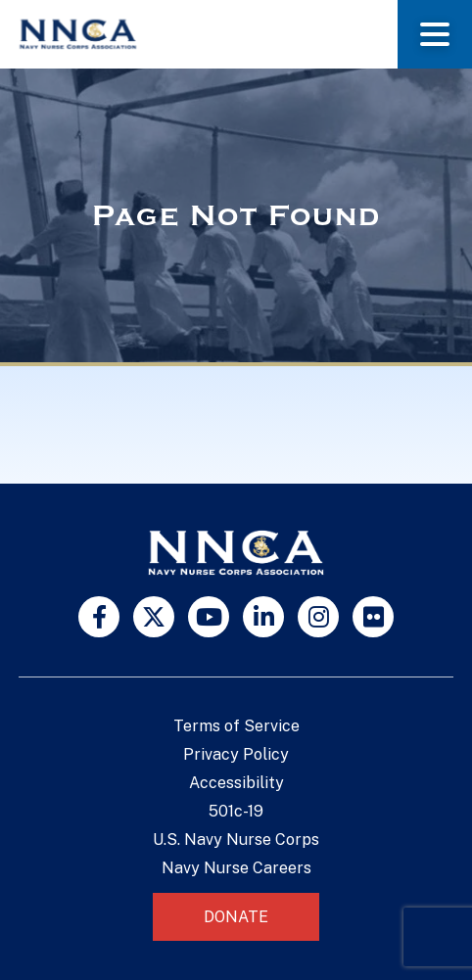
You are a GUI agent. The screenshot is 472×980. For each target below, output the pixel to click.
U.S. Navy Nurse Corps (236, 840)
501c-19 (236, 811)
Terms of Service (236, 726)
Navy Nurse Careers (236, 868)
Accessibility (236, 783)
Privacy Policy (236, 754)
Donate (236, 917)
